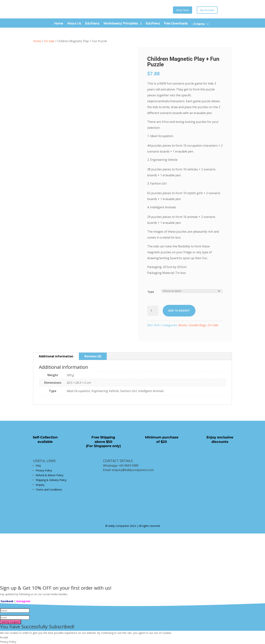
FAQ (38, 466)
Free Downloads (176, 24)
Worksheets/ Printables (121, 24)
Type (151, 292)
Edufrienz (92, 24)
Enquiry (40, 485)
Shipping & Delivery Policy (51, 480)
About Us (74, 24)
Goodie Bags (198, 325)
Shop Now (183, 10)
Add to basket (179, 311)
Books (183, 325)
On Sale (49, 41)
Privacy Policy (44, 470)
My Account (207, 10)
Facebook (7, 601)
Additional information (56, 356)
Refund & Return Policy (50, 475)
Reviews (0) (93, 356)
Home (59, 24)
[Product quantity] (153, 311)
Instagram (23, 601)
